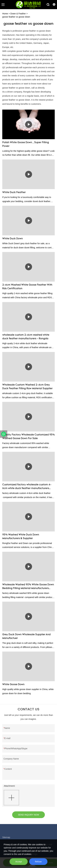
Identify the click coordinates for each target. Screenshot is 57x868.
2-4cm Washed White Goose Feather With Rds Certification (27, 287)
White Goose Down (13, 685)
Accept (19, 862)
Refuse (38, 862)
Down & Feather (18, 14)
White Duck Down (13, 239)
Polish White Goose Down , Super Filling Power (26, 144)
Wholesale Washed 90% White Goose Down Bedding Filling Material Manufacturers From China (28, 587)
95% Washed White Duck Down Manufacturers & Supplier (21, 537)
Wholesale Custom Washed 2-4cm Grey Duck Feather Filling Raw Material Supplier (27, 387)
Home (5, 14)
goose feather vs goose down (16, 17)
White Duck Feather (14, 192)
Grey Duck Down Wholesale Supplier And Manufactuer (26, 636)
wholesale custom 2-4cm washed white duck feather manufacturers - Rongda (26, 337)
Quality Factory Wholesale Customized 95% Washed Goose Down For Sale (28, 437)
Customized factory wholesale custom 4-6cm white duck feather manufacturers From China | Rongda (27, 487)
